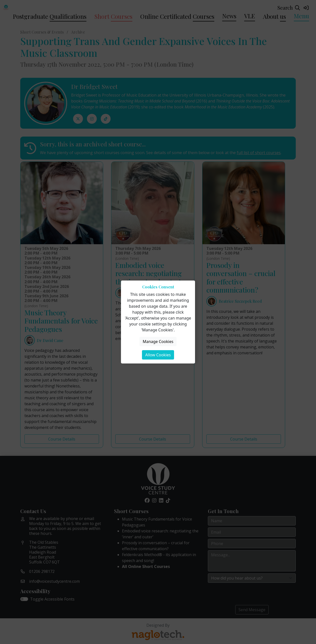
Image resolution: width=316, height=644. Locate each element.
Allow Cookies (158, 355)
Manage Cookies (158, 342)
